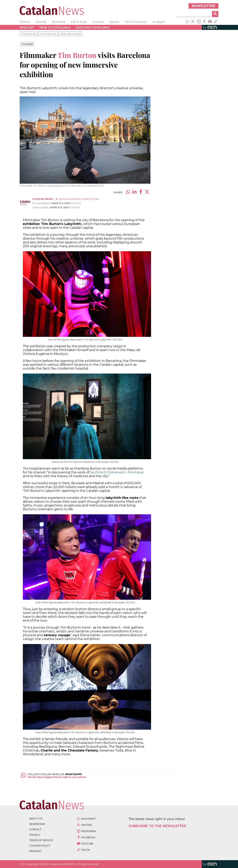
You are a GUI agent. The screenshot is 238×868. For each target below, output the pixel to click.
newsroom (37, 824)
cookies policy (40, 846)
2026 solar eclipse (70, 34)
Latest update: (41, 207)
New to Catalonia (55, 27)
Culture (98, 22)
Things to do (29, 34)
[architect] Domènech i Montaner (117, 472)
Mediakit (35, 851)
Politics (25, 22)
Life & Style (79, 22)
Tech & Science (136, 22)
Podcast (27, 27)
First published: (42, 203)
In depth (159, 22)
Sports (114, 22)
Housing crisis (48, 34)
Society (41, 22)
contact (35, 829)
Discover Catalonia (93, 27)
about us (36, 819)
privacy (35, 835)
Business (59, 22)
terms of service (41, 840)
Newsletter (203, 6)
